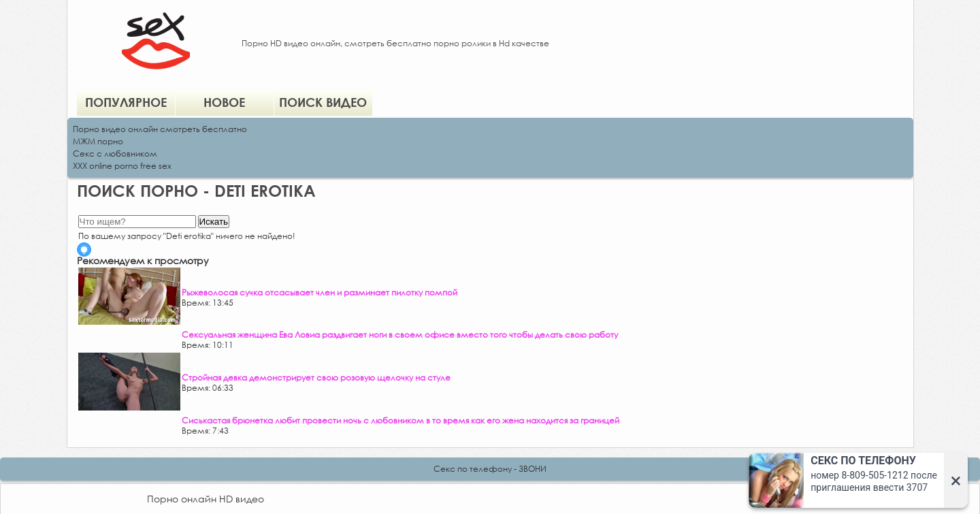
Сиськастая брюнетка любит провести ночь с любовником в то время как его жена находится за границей (401, 420)
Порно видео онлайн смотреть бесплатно (160, 129)
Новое (224, 102)
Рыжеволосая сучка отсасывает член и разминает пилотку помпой (320, 292)
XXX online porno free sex (122, 166)
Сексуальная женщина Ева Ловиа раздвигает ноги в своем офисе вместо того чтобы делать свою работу (400, 335)
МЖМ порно (98, 141)
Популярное (126, 102)
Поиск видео (323, 102)
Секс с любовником (115, 154)
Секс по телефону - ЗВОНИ (490, 469)
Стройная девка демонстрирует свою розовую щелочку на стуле (316, 378)
